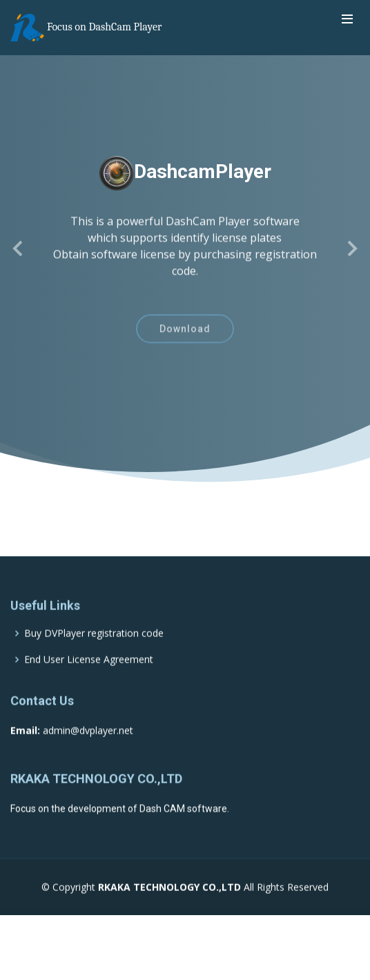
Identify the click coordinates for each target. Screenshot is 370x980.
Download (185, 335)
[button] (19, 248)
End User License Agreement (89, 682)
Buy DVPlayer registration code (94, 656)
